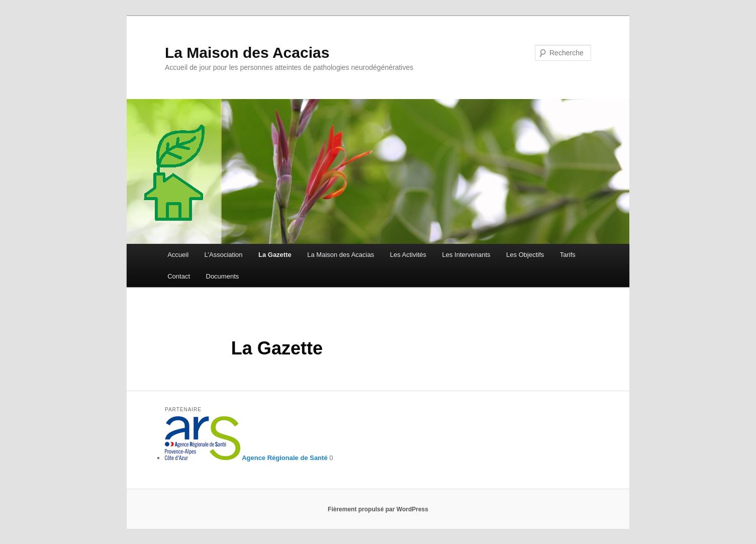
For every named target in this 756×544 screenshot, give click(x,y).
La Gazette (275, 255)
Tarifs (568, 255)
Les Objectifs (525, 255)
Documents (223, 276)
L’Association (224, 255)
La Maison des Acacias (247, 53)
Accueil (178, 255)
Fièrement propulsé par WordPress (378, 509)
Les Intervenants (466, 255)
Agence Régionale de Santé (246, 458)
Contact (179, 276)
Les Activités (408, 255)
